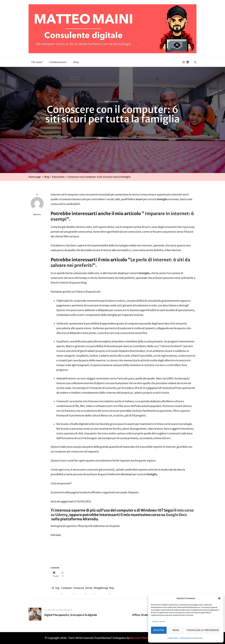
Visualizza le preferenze (203, 630)
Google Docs (176, 515)
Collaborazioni (58, 62)
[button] (219, 598)
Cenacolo (96, 388)
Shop (76, 62)
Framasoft (62, 401)
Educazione (112, 102)
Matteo (37, 206)
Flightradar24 (65, 301)
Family (89, 588)
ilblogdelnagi (101, 588)
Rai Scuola (62, 424)
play (112, 588)
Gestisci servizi (159, 621)
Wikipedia (103, 310)
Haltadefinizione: (66, 379)
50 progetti (139, 416)
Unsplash (114, 526)
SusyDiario (62, 342)
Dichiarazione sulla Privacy (191, 638)
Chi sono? (37, 62)
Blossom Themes (140, 638)
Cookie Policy (173, 638)
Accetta (159, 630)
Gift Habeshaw (97, 526)
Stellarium (62, 324)
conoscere (79, 588)
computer (67, 588)
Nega (176, 630)
